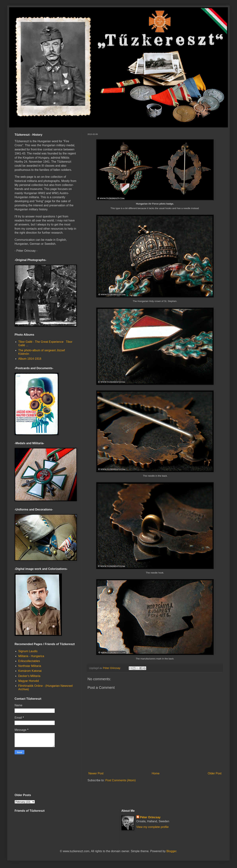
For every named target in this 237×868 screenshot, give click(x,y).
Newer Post (96, 773)
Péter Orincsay (150, 817)
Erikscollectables (29, 661)
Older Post (215, 773)
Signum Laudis (28, 651)
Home (156, 773)
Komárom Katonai (30, 671)
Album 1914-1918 (30, 359)
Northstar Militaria (30, 666)
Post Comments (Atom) (121, 780)
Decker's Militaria (29, 676)
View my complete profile (153, 827)
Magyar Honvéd (29, 681)
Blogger (171, 851)
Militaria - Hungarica (31, 656)
